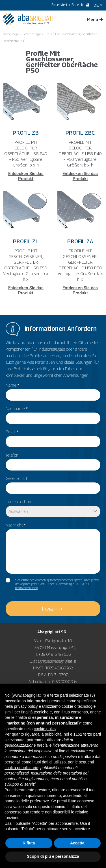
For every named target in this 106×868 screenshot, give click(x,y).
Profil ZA (80, 241)
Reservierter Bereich (70, 5)
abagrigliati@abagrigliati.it (55, 661)
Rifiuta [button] (29, 843)
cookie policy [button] (45, 729)
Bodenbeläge (32, 34)
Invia (48, 609)
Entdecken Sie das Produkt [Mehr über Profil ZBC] (80, 176)
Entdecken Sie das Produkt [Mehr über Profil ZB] (26, 176)
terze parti (92, 734)
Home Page (11, 34)
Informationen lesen (26, 588)
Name (12, 385)
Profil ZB (26, 133)
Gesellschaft (17, 478)
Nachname (17, 408)
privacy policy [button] (26, 706)
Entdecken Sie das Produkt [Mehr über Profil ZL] (26, 290)
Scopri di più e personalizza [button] (53, 856)
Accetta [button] (77, 843)
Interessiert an (18, 501)
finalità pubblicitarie (21, 768)
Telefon (12, 455)
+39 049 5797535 (55, 654)
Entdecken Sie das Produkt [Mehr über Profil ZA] (80, 290)
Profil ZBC (80, 133)
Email (12, 432)
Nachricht (16, 525)
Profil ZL (26, 241)
